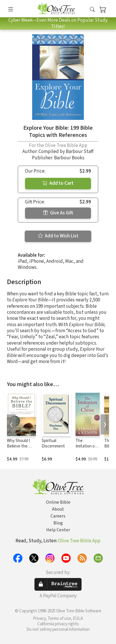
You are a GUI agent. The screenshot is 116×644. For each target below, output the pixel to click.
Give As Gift (58, 213)
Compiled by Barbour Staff (66, 152)
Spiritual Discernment (53, 443)
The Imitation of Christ (86, 446)
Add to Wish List (58, 236)
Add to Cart (58, 183)
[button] (92, 10)
